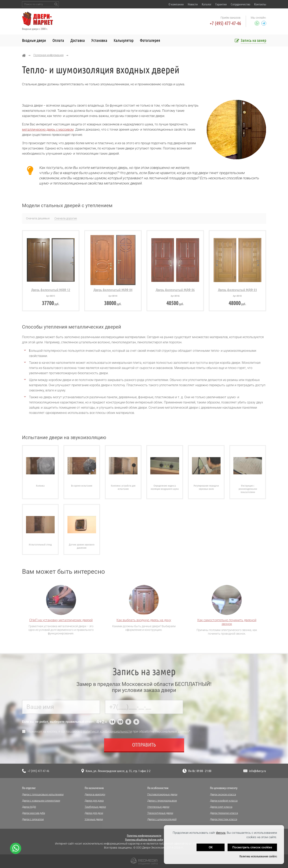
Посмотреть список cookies (252, 847)
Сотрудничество (240, 4)
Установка (99, 40)
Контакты (260, 4)
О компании (176, 4)
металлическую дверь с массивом (48, 130)
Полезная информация (49, 55)
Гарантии (221, 4)
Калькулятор (124, 40)
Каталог (207, 4)
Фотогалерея (150, 40)
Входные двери (34, 40)
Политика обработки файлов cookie (144, 840)
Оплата (58, 40)
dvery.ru (221, 833)
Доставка (78, 40)
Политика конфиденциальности (144, 836)
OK (211, 847)
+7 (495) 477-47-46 (225, 23)
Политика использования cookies (258, 856)
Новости (193, 4)
